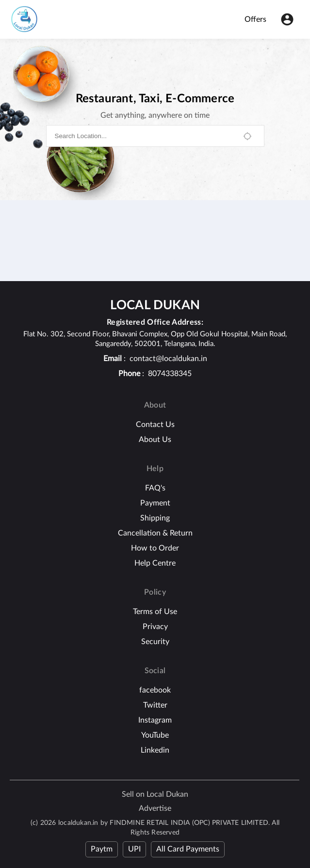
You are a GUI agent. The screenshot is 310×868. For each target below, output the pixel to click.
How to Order (155, 548)
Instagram (155, 720)
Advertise (155, 808)
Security (155, 642)
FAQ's (155, 488)
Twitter (155, 705)
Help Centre (155, 563)
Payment (155, 503)
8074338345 (170, 374)
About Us (155, 440)
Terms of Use (155, 612)
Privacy (155, 627)
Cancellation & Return (155, 533)
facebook (155, 690)
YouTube (155, 735)
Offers (255, 19)
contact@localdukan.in (168, 359)
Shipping (155, 518)
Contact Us (155, 425)
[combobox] (144, 136)
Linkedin (155, 750)
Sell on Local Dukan (155, 794)
